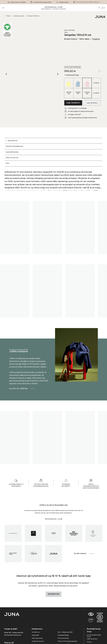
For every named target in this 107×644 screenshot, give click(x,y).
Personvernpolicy (63, 638)
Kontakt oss (36, 632)
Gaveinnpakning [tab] (12, 152)
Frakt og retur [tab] (12, 158)
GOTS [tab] (7, 163)
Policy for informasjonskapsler (67, 641)
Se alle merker (84, 554)
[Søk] (99, 8)
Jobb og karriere (92, 639)
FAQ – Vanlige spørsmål (65, 632)
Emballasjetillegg (63, 635)
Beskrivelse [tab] (13, 141)
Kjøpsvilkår (35, 635)
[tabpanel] (53, 181)
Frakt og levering (37, 638)
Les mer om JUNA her (22, 389)
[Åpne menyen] (3, 8)
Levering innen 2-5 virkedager (18, 2)
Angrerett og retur (38, 641)
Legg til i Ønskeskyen (92, 103)
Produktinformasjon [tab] (14, 146)
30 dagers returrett (64, 2)
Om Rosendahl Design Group (94, 636)
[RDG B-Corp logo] (100, 618)
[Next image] (58, 74)
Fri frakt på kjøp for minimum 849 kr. (42, 2)
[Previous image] (6, 74)
